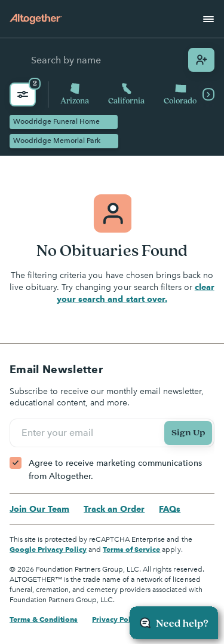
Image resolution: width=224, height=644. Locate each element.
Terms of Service (131, 549)
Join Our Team (39, 509)
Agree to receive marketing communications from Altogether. (115, 470)
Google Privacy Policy (48, 549)
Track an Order (114, 509)
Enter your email (59, 433)
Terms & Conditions (44, 619)
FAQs (170, 509)
